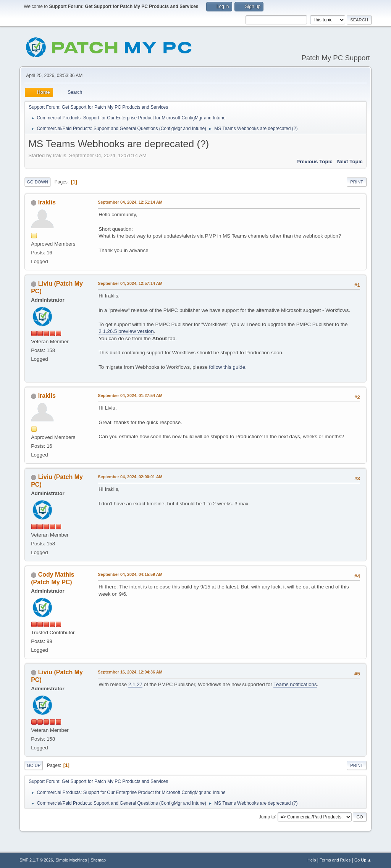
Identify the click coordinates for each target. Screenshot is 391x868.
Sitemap (98, 860)
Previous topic (314, 162)
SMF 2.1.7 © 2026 (36, 860)
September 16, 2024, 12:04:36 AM (130, 672)
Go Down (37, 182)
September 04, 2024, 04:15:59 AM (130, 574)
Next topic (350, 162)
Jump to (267, 817)
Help (312, 860)
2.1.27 (135, 684)
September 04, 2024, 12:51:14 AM (130, 202)
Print (357, 182)
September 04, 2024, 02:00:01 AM (130, 477)
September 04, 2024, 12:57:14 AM (130, 283)
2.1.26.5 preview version (126, 331)
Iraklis (47, 202)
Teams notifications (295, 684)
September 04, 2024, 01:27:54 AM (130, 395)
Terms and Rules (335, 860)
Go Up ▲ (363, 860)
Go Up (34, 765)
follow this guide (227, 367)
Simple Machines (71, 860)
